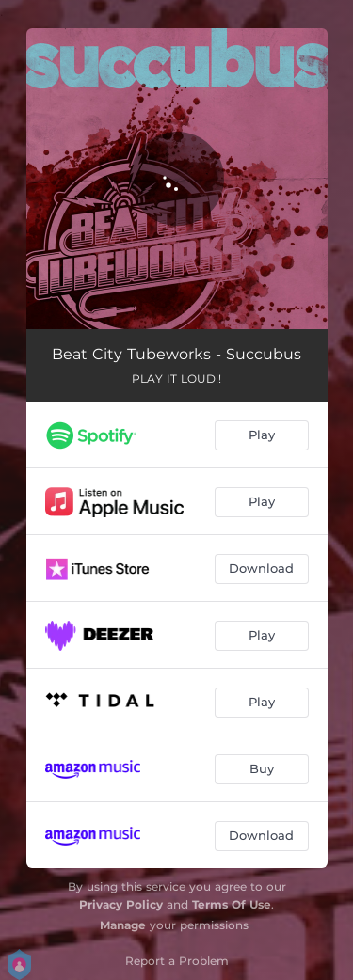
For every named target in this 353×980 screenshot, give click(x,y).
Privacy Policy (121, 904)
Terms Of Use (232, 904)
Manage (123, 925)
